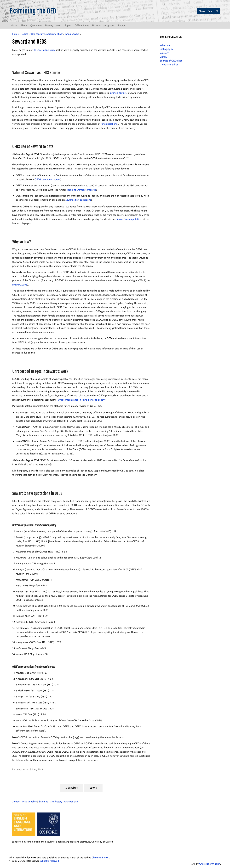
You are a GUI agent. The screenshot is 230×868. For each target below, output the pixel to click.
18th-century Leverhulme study (46, 34)
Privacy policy (29, 801)
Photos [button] (122, 25)
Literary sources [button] (53, 25)
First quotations (109, 124)
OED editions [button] (82, 25)
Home (14, 25)
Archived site (71, 801)
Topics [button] (68, 25)
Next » (93, 788)
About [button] (24, 25)
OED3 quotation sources (47, 179)
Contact (16, 801)
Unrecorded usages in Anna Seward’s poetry (81, 400)
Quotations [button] (36, 25)
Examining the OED (33, 11)
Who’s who (165, 45)
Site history (56, 801)
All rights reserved (49, 861)
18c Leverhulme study (44, 50)
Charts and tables (169, 64)
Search (212, 11)
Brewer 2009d (20, 285)
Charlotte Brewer (101, 857)
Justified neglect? (118, 93)
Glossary (164, 53)
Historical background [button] (104, 25)
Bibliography (166, 49)
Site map (43, 801)
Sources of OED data (171, 61)
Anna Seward (72, 34)
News (202, 11)
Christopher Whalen (210, 864)
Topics (25, 34)
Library (163, 57)
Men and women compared (81, 190)
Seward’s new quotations (129, 219)
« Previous (71, 788)
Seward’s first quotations (78, 200)
